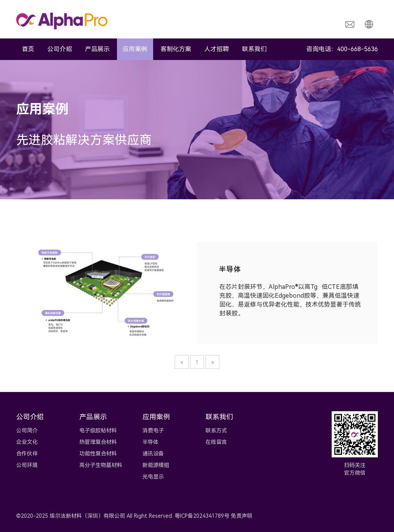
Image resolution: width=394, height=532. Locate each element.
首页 (28, 49)
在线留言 (216, 442)
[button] (369, 24)
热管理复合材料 (98, 442)
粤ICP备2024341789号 (202, 516)
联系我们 (254, 49)
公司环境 (27, 465)
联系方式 (216, 430)
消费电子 (153, 430)
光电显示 (153, 477)
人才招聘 (217, 49)
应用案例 (135, 49)
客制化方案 (176, 49)
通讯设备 (153, 454)
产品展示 (97, 49)
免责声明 (242, 516)
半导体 (150, 442)
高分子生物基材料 (101, 465)
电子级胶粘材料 (98, 430)
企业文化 (27, 442)
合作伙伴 (27, 454)
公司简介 (27, 430)
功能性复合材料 (98, 454)
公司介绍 (60, 49)
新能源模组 (156, 465)
